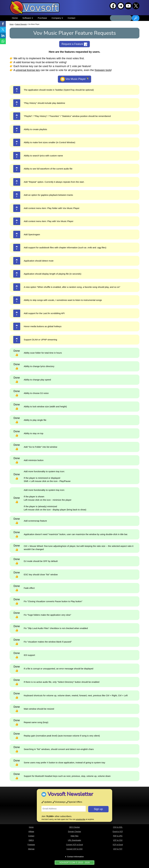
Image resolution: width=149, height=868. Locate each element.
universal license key (28, 70)
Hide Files (74, 836)
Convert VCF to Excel (74, 845)
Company (57, 18)
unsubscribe (81, 819)
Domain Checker (74, 832)
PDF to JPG (118, 836)
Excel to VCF (118, 832)
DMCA (31, 840)
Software (28, 18)
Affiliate (31, 832)
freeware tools (103, 70)
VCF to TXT (118, 849)
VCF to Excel (118, 845)
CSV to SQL (118, 827)
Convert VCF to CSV (75, 849)
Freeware (31, 845)
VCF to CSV (118, 840)
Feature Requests (21, 24)
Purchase (42, 18)
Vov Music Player (74, 79)
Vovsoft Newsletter (70, 794)
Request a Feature (74, 44)
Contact (71, 18)
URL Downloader (75, 840)
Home (15, 18)
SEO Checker (74, 827)
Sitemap (31, 849)
